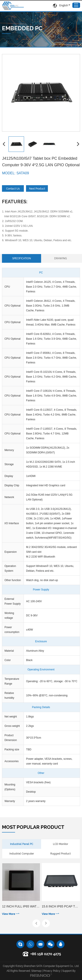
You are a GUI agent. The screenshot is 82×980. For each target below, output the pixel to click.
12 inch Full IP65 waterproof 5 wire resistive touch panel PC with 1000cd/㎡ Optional (21, 906)
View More (11, 914)
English (60, 6)
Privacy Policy (52, 971)
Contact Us (13, 189)
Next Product (37, 189)
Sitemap (36, 971)
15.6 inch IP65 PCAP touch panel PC (61, 906)
